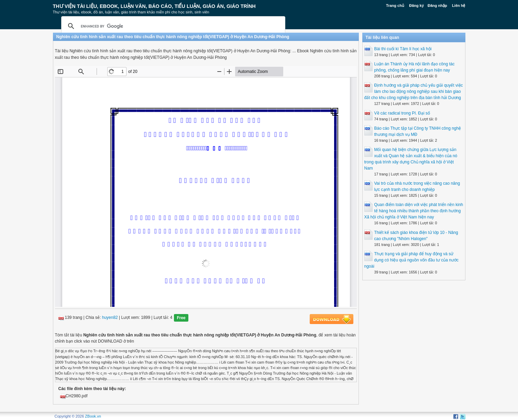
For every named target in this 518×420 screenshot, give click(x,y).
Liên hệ (459, 6)
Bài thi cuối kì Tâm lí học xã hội (403, 49)
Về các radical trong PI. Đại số (402, 113)
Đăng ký (416, 6)
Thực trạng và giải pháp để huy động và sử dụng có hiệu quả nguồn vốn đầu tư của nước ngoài (411, 260)
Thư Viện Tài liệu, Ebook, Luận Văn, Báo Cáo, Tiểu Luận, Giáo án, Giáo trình (154, 6)
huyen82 (110, 318)
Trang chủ (395, 6)
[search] (172, 26)
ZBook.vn (93, 416)
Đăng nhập (437, 6)
